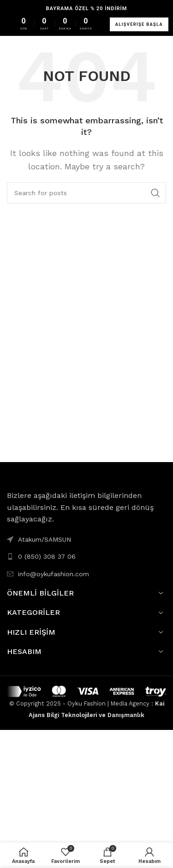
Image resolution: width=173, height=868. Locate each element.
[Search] (86, 193)
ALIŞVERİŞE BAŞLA (139, 24)
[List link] (86, 556)
